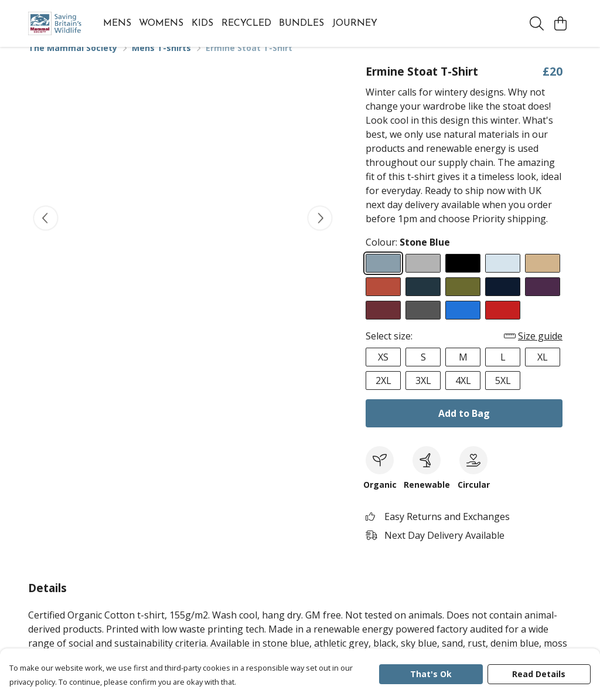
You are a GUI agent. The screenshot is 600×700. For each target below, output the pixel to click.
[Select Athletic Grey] (423, 277)
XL (543, 371)
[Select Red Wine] (383, 324)
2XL (383, 395)
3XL (423, 395)
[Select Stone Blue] (383, 277)
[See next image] (320, 232)
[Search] (537, 23)
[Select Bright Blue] (463, 324)
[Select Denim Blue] (423, 301)
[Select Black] (463, 277)
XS (383, 371)
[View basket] (560, 23)
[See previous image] (46, 232)
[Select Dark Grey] (423, 324)
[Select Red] (503, 324)
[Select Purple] (543, 301)
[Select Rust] (383, 301)
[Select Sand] (543, 277)
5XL (503, 395)
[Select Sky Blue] (503, 277)
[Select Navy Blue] (503, 301)
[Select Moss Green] (463, 301)
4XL (463, 395)
